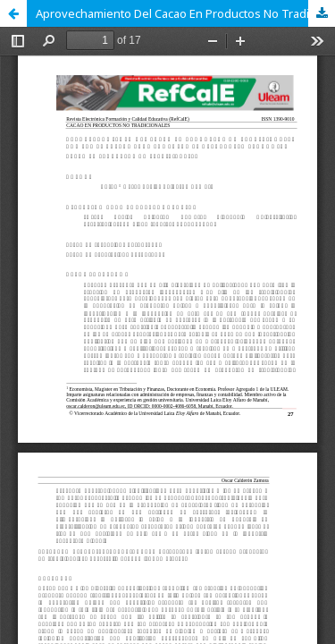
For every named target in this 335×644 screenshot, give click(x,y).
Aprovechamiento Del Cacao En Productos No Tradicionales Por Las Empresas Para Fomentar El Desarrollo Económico (185, 13)
